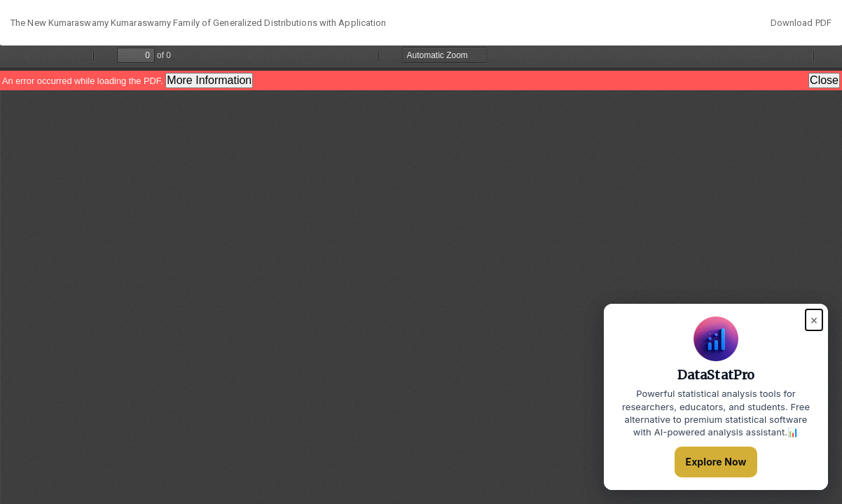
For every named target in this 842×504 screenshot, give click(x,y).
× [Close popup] (814, 320)
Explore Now (716, 462)
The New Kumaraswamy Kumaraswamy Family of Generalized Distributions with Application (198, 23)
